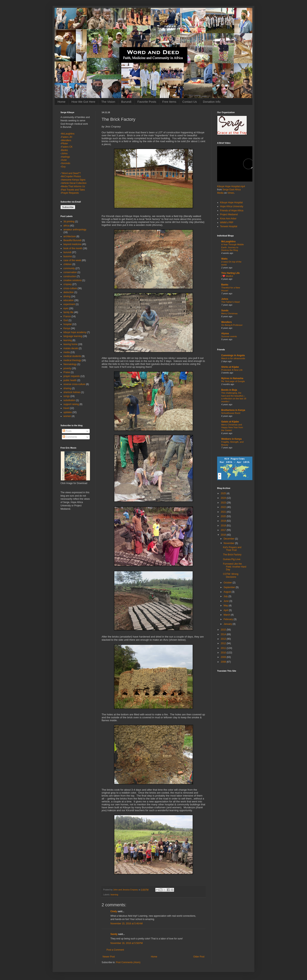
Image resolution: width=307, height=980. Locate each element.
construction (70, 276)
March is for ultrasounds (233, 358)
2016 (224, 535)
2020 (224, 516)
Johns (64, 153)
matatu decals (71, 348)
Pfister (65, 144)
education (69, 300)
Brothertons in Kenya (233, 410)
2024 (224, 498)
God (66, 320)
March (227, 615)
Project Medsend (229, 214)
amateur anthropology (75, 230)
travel (66, 408)
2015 (224, 630)
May (226, 606)
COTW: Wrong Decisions (231, 575)
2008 (224, 662)
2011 (224, 648)
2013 (224, 639)
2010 (224, 653)
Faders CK (67, 147)
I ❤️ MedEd (227, 276)
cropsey (68, 284)
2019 (224, 521)
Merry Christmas (229, 313)
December (229, 539)
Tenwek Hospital (229, 226)
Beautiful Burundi (72, 240)
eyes (66, 308)
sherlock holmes (72, 392)
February (229, 619)
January (228, 624)
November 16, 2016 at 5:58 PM (127, 943)
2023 (224, 503)
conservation (70, 272)
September (230, 587)
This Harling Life (230, 273)
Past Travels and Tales (73, 190)
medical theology (72, 360)
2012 (224, 643)
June (226, 601)
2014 (224, 634)
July (226, 596)
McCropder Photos (71, 176)
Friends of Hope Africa (232, 211)
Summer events (229, 336)
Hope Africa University (232, 206)
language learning (73, 336)
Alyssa (225, 333)
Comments (70, 437)
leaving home (70, 344)
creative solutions (73, 280)
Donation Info (212, 102)
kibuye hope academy (75, 332)
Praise (67, 372)
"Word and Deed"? (71, 173)
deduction (69, 292)
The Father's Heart (231, 302)
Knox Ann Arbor (228, 219)
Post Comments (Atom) (128, 962)
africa (66, 226)
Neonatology (70, 364)
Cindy (114, 911)
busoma (68, 256)
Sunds (225, 311)
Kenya (67, 328)
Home (61, 102)
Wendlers (66, 140)
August (228, 592)
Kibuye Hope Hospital (231, 203)
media (67, 352)
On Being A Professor (232, 325)
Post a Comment (115, 950)
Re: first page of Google (233, 381)
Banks (65, 150)
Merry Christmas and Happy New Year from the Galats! (232, 428)
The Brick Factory (232, 555)
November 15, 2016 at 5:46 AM (126, 924)
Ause (64, 160)
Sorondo (66, 163)
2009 (224, 657)
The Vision (108, 102)
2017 (224, 530)
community (69, 268)
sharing (67, 388)
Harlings (66, 157)
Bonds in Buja (229, 390)
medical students (72, 356)
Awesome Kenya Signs (73, 180)
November (229, 543)
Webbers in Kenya (231, 439)
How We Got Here (83, 102)
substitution (69, 400)
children (68, 264)
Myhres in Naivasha (232, 378)
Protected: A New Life (232, 370)
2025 (224, 493)
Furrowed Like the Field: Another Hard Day (235, 567)
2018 (224, 526)
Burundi (126, 102)
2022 (224, 507)
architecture (70, 236)
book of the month (73, 248)
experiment (69, 304)
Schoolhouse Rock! (231, 413)
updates (68, 412)
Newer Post (109, 957)
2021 (224, 512)
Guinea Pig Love (232, 559)
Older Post (199, 957)
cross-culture (70, 288)
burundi (67, 252)
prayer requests (72, 376)
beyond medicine (72, 244)
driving (67, 296)
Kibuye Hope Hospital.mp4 (231, 186)
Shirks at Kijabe (230, 367)
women (67, 416)
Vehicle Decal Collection (74, 183)
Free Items (169, 102)
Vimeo (231, 193)
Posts (67, 431)
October (228, 583)
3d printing (69, 222)
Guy (63, 167)
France (67, 316)
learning (114, 895)
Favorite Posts (147, 102)
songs (67, 396)
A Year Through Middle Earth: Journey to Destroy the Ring (233, 247)
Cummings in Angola (233, 355)
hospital (67, 324)
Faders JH (67, 137)
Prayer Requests (70, 193)
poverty (67, 368)
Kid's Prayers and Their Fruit (232, 549)
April (226, 610)
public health (70, 380)
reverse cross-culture (74, 384)
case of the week (72, 260)
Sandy (114, 934)
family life (68, 312)
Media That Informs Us (73, 186)
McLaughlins (68, 134)
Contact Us (190, 102)
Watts (224, 259)
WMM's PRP (227, 223)
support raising (71, 404)
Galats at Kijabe (230, 422)
